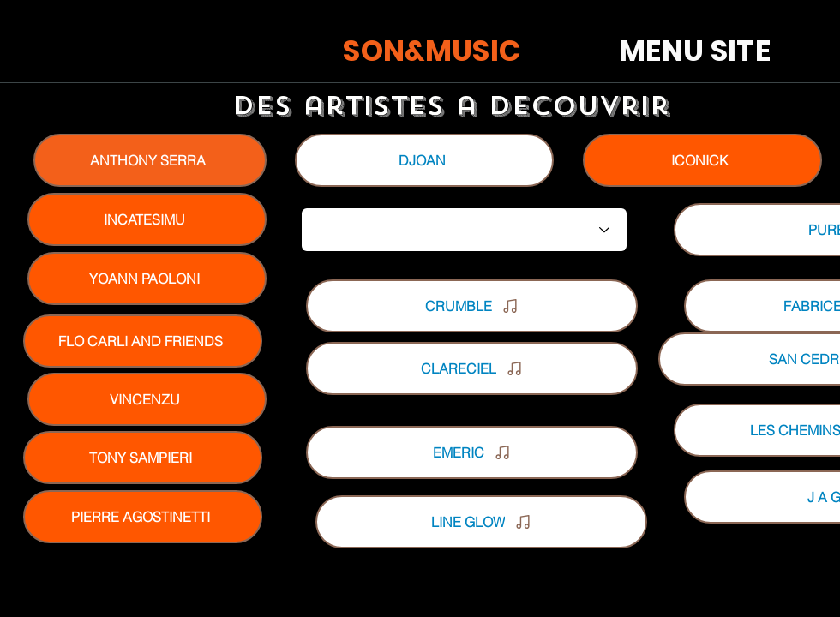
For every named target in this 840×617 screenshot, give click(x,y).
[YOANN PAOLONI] (147, 279)
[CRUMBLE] (472, 306)
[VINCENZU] (147, 399)
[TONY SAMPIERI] (143, 458)
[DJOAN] (424, 160)
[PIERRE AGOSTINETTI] (143, 517)
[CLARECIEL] (472, 368)
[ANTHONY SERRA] (150, 160)
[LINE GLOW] (481, 522)
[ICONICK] (702, 160)
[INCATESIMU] (147, 219)
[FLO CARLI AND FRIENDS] (143, 341)
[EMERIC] (472, 452)
